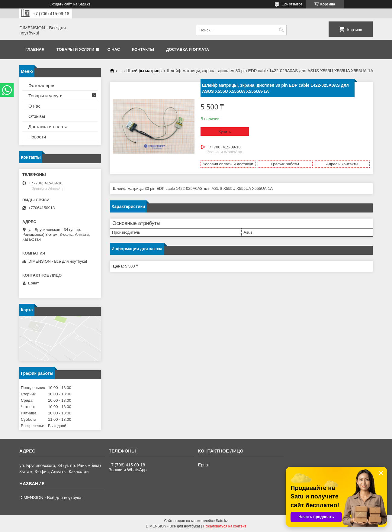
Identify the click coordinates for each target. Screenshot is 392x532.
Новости (37, 137)
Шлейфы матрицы (145, 71)
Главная (35, 49)
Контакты (143, 49)
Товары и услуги (75, 49)
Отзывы (37, 116)
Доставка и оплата (188, 49)
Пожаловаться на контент (225, 526)
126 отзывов (292, 4)
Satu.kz (222, 521)
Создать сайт (61, 4)
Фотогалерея (42, 85)
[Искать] (281, 30)
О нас (114, 49)
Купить (225, 132)
